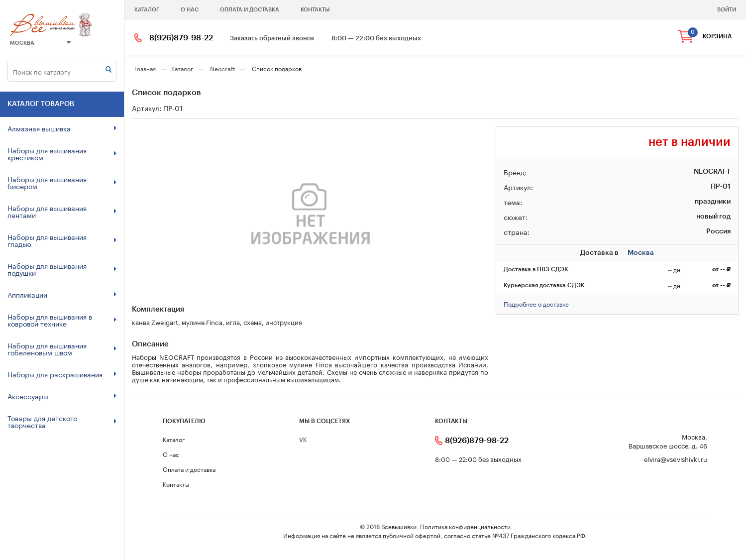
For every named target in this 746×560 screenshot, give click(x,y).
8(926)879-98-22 (181, 38)
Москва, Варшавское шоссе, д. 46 (668, 441)
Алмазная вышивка (62, 128)
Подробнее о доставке (536, 303)
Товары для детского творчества (62, 421)
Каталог (147, 10)
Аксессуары (62, 396)
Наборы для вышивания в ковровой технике (62, 320)
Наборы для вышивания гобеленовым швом (62, 348)
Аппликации (62, 294)
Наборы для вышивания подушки (62, 269)
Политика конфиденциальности (465, 526)
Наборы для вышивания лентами (62, 211)
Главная (145, 68)
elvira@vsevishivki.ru (676, 459)
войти (727, 10)
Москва (40, 43)
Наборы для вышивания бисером (62, 182)
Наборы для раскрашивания (62, 374)
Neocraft (222, 68)
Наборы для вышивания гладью (62, 240)
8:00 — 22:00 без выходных (376, 38)
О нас (190, 10)
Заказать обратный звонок (272, 38)
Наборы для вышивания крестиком (62, 153)
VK (303, 439)
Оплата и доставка (250, 10)
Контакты (315, 10)
